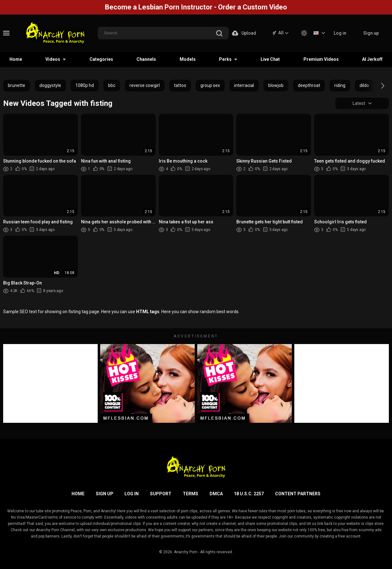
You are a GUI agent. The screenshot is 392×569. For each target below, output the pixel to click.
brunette (17, 85)
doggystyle (50, 85)
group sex (210, 85)
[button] (377, 86)
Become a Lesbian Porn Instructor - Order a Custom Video (196, 7)
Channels (146, 59)
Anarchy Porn (186, 552)
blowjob (276, 85)
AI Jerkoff (372, 59)
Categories (101, 59)
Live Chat (270, 59)
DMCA (216, 494)
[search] (219, 34)
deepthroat (309, 85)
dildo (364, 85)
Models (188, 59)
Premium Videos (321, 59)
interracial (244, 85)
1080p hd (85, 85)
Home (16, 59)
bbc (112, 85)
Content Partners (298, 494)
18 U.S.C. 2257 (249, 494)
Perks (225, 59)
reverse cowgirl (145, 85)
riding (340, 85)
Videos (53, 59)
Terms (190, 494)
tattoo (180, 85)
